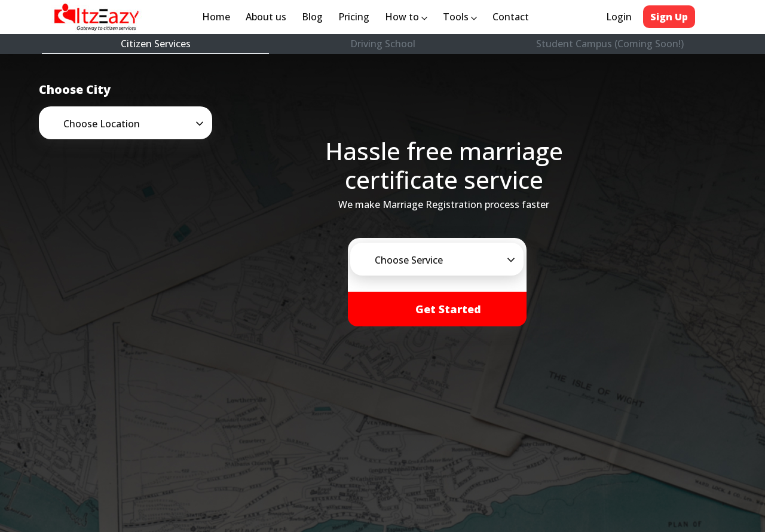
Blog (312, 17)
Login (619, 17)
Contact (511, 17)
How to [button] (406, 17)
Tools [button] (460, 17)
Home (218, 16)
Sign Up (669, 17)
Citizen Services (156, 44)
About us (268, 16)
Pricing (354, 17)
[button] (143, 124)
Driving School (383, 44)
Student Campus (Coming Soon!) (610, 44)
